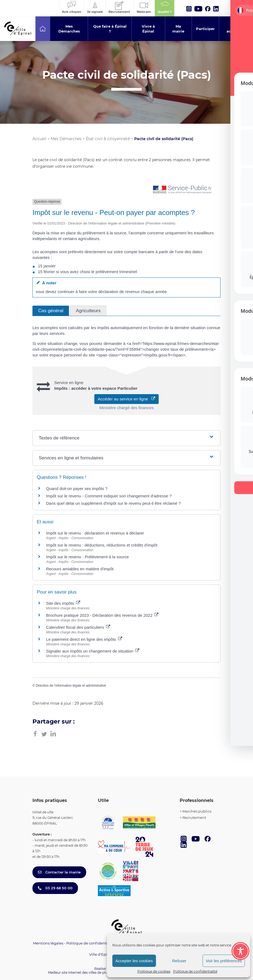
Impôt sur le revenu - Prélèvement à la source (87, 557)
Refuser (179, 961)
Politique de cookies (154, 971)
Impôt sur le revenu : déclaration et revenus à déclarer (95, 533)
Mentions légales (48, 943)
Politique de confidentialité (195, 971)
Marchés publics (197, 811)
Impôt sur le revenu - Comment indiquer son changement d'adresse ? (109, 496)
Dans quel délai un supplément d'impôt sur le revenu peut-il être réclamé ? (113, 503)
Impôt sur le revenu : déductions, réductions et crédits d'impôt (102, 545)
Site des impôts (63, 603)
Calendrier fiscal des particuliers (78, 627)
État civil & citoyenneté (108, 139)
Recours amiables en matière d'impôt (80, 569)
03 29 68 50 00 (55, 888)
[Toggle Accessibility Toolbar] (240, 951)
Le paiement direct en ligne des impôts (84, 639)
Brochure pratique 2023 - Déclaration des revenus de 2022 (102, 615)
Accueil (39, 139)
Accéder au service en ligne (127, 399)
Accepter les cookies (134, 961)
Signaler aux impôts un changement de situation (93, 651)
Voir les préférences (224, 961)
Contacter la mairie (59, 872)
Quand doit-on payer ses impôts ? (77, 488)
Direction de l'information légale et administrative (71, 686)
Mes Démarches (66, 139)
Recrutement (194, 817)
